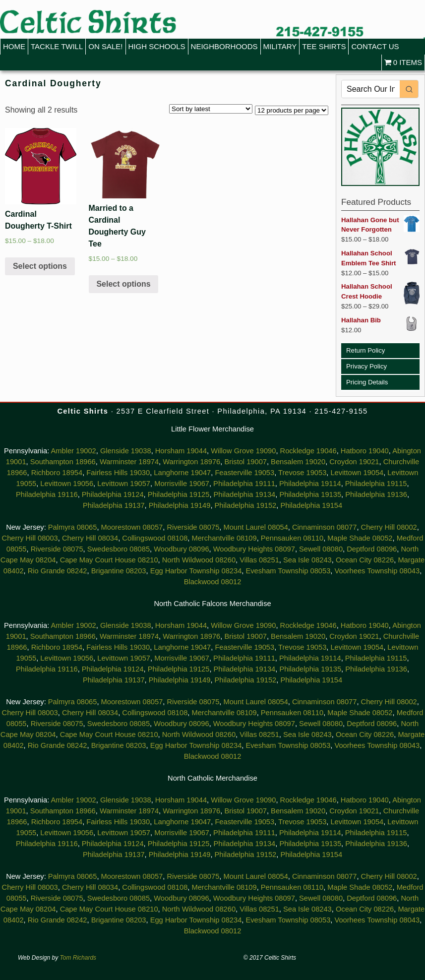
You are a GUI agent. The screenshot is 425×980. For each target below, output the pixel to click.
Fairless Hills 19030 (118, 473)
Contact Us (375, 46)
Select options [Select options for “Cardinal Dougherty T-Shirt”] (40, 266)
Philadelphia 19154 (311, 505)
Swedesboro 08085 (119, 549)
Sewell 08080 (321, 549)
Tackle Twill (57, 46)
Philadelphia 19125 (179, 494)
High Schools (157, 46)
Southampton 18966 (63, 462)
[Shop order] (211, 109)
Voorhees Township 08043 (377, 571)
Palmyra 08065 (73, 527)
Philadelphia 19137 (114, 505)
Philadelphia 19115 (376, 484)
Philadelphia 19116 (47, 494)
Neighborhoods (224, 46)
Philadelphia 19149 (180, 505)
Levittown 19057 (124, 484)
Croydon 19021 (354, 462)
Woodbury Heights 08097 (254, 549)
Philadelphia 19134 (245, 494)
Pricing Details (367, 382)
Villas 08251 (259, 560)
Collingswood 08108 (155, 538)
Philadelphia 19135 (310, 494)
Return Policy (365, 350)
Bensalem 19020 (298, 462)
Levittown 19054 (357, 473)
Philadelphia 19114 (310, 484)
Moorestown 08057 (132, 527)
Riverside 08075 (193, 527)
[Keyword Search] (371, 89)
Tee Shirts (324, 46)
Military (280, 46)
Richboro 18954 (57, 473)
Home (14, 46)
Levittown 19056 (67, 484)
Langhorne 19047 (182, 473)
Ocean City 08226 (365, 560)
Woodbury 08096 (181, 549)
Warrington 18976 (191, 462)
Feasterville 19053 (244, 473)
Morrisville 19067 (182, 484)
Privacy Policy (366, 366)
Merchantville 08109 (224, 538)
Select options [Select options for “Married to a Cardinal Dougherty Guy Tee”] (123, 284)
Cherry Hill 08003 (30, 538)
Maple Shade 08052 (360, 538)
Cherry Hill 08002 (389, 527)
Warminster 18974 (129, 462)
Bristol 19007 (245, 462)
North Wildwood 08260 (199, 560)
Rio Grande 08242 (58, 571)
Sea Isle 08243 (307, 560)
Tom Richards (78, 958)
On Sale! (105, 46)
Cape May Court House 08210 (109, 560)
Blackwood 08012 (213, 582)
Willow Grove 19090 (243, 451)
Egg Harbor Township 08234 (196, 571)
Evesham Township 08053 (288, 571)
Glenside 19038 (126, 451)
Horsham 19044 (181, 451)
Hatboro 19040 (365, 451)
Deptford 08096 (372, 549)
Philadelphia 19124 (113, 494)
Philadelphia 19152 (246, 505)
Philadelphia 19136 (376, 494)
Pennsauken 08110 (292, 538)
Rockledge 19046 (308, 451)
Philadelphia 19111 (244, 484)
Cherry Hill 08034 (90, 538)
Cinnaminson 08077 (324, 527)
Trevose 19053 (302, 473)
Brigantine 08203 (119, 571)
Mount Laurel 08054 (255, 527)
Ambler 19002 (74, 451)
